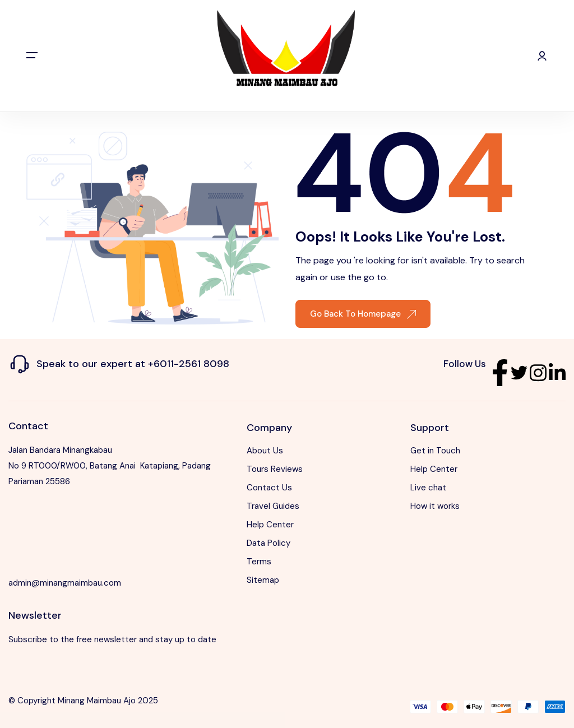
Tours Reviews (275, 469)
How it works (435, 506)
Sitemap (263, 580)
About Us (265, 451)
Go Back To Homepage (363, 314)
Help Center (270, 525)
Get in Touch (435, 451)
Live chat (428, 488)
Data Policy (269, 543)
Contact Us (269, 488)
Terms (259, 562)
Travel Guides (273, 506)
